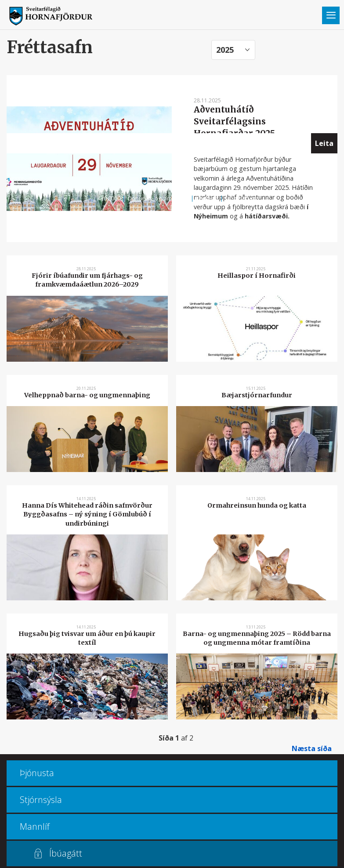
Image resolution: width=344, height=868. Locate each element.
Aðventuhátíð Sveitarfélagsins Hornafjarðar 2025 (234, 121)
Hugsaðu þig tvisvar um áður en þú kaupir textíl (87, 638)
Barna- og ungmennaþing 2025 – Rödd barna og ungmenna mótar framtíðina (257, 638)
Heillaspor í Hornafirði (257, 276)
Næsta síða (312, 748)
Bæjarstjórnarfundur (257, 395)
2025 (225, 50)
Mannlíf (35, 826)
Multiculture (241, 198)
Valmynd (331, 15)
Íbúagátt (66, 853)
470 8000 (109, 198)
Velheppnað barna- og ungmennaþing (87, 395)
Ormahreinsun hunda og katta (257, 505)
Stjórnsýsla (41, 800)
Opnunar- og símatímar (158, 198)
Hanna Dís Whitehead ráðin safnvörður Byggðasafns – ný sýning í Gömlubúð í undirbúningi (87, 514)
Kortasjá (207, 198)
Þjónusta (37, 773)
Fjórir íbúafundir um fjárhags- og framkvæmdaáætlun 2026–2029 (87, 280)
